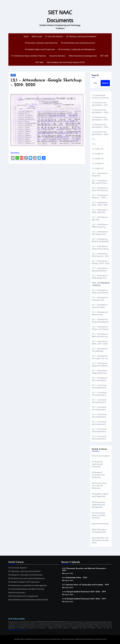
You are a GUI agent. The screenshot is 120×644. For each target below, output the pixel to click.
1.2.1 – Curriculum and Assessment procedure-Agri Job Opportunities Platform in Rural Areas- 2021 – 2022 (100, 387)
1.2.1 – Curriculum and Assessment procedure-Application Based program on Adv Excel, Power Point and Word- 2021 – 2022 (100, 408)
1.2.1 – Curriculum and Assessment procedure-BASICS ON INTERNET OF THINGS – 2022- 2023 (100, 423)
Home (26, 36)
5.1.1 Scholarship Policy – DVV (75, 578)
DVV (13, 75)
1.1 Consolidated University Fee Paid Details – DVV (100, 97)
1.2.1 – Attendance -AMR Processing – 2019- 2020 (100, 226)
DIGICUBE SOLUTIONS (100, 639)
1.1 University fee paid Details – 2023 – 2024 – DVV (101, 133)
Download (15, 153)
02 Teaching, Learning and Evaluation (81, 36)
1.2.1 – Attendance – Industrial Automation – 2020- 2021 (101, 175)
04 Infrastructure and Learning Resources (78, 43)
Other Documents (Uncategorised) (83, 56)
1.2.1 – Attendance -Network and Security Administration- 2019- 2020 (100, 313)
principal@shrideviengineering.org (18, 630)
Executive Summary (57, 56)
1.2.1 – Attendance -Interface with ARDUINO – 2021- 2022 (100, 299)
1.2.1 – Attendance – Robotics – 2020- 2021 (100, 197)
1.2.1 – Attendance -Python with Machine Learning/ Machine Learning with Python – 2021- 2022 (101, 328)
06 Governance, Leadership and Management (77, 49)
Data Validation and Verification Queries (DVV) (66, 62)
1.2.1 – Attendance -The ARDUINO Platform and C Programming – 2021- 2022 (100, 350)
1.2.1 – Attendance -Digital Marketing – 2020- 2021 (100, 270)
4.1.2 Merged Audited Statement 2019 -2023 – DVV (84, 599)
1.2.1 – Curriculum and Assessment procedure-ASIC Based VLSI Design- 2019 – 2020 (100, 416)
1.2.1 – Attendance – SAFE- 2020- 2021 (100, 204)
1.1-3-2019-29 (98, 159)
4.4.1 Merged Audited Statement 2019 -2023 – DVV (84, 592)
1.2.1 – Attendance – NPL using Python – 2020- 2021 (100, 182)
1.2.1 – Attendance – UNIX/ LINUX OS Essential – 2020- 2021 (100, 211)
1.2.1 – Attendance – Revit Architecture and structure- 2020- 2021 (100, 189)
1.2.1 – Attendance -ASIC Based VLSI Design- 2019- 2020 (100, 233)
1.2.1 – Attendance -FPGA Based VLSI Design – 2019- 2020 (101, 277)
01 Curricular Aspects (54, 36)
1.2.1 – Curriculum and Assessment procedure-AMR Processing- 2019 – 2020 (100, 394)
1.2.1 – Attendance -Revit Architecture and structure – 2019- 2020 (100, 335)
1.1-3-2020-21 (98, 164)
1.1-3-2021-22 (98, 168)
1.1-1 (94, 139)
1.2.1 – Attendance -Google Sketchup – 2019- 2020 (101, 284)
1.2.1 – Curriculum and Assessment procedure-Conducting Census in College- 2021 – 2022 (100, 430)
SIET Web (39, 62)
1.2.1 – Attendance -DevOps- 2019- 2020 (101, 262)
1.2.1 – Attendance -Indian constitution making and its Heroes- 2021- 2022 (100, 292)
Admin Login (37, 36)
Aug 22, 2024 (69, 573)
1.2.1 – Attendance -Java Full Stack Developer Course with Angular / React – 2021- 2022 (101, 306)
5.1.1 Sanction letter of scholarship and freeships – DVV (86, 585)
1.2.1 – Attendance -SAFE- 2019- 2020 (100, 343)
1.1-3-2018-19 (98, 154)
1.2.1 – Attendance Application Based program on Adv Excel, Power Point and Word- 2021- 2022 (100, 365)
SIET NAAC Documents (44, 639)
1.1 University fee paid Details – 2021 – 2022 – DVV (101, 119)
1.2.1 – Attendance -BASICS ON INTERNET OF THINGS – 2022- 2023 (101, 240)
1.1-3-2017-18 (97, 149)
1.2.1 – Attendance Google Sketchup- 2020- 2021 (100, 372)
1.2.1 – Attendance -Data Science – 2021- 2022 (101, 255)
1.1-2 (94, 144)
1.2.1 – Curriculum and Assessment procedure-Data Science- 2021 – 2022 (99, 438)
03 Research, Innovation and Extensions (41, 43)
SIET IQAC (104, 56)
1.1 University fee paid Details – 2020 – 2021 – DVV (101, 111)
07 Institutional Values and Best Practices (29, 56)
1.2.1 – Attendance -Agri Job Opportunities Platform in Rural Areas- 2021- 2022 (100, 218)
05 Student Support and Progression (40, 49)
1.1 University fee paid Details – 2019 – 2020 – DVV (101, 104)
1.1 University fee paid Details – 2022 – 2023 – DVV (101, 126)
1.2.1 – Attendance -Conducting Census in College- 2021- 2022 (100, 248)
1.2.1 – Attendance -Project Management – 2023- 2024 (101, 321)
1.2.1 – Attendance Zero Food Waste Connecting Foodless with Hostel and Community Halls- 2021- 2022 (101, 379)
